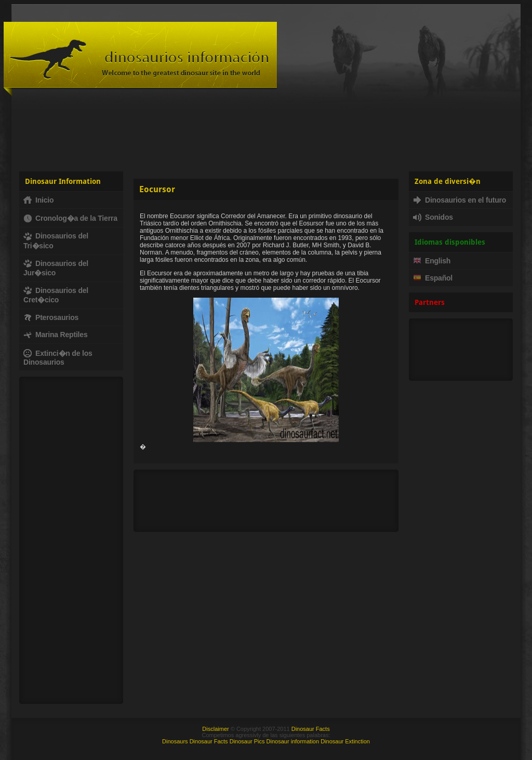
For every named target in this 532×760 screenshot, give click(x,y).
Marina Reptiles (55, 335)
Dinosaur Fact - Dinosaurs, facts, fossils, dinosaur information (140, 59)
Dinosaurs (175, 741)
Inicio (38, 200)
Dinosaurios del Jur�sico (56, 268)
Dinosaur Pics (247, 741)
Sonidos (433, 217)
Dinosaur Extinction (345, 741)
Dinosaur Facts (311, 729)
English (432, 261)
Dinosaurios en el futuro (460, 200)
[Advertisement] (266, 132)
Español (433, 278)
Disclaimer (215, 729)
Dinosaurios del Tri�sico (56, 241)
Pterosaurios (51, 317)
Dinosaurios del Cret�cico (56, 295)
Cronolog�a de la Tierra (70, 218)
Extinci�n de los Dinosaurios (58, 358)
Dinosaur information (293, 741)
